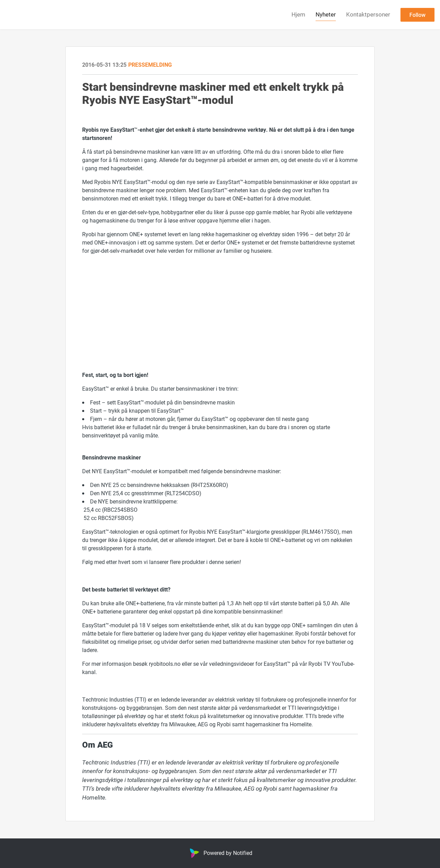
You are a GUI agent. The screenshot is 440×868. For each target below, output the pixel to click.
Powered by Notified (220, 853)
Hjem (298, 14)
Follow (417, 15)
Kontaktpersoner (368, 14)
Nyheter (326, 14)
